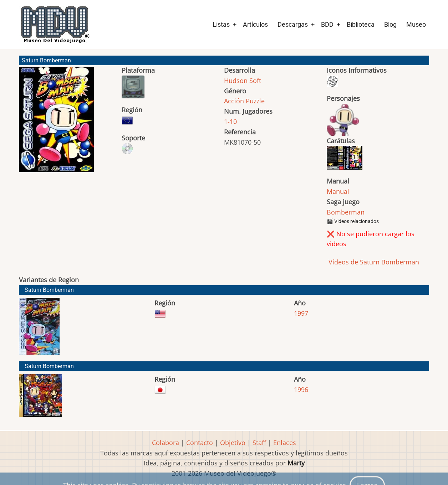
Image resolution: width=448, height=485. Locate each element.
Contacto (200, 443)
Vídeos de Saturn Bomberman (373, 262)
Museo (416, 24)
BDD (327, 24)
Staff (259, 443)
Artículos (255, 24)
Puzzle (255, 101)
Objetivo (233, 443)
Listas (221, 24)
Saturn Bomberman (49, 290)
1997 (301, 313)
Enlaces (285, 443)
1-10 (230, 122)
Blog (390, 24)
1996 (301, 389)
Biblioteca (361, 24)
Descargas (293, 24)
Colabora (166, 443)
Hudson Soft (243, 81)
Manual (338, 191)
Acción (234, 101)
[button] (56, 123)
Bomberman (346, 212)
